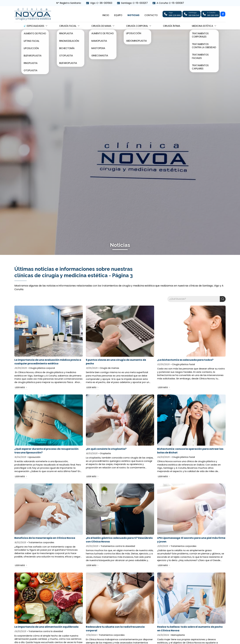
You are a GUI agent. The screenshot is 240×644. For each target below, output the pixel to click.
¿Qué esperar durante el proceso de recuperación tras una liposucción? (46, 451)
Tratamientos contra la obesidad (118, 546)
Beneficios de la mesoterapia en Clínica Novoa (45, 538)
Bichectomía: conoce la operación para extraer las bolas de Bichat (190, 451)
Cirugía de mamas (109, 368)
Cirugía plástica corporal (42, 368)
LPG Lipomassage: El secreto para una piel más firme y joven (191, 540)
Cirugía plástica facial (183, 364)
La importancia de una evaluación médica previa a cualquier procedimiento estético (48, 362)
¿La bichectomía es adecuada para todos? (185, 360)
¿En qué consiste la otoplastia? (106, 449)
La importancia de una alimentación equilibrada (46, 627)
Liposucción (34, 457)
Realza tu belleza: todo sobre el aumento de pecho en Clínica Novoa (190, 629)
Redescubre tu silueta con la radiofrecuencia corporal (115, 629)
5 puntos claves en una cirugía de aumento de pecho (116, 362)
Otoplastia (105, 453)
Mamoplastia (178, 635)
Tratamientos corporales (41, 543)
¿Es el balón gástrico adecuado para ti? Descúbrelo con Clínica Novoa (119, 540)
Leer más (20, 388)
